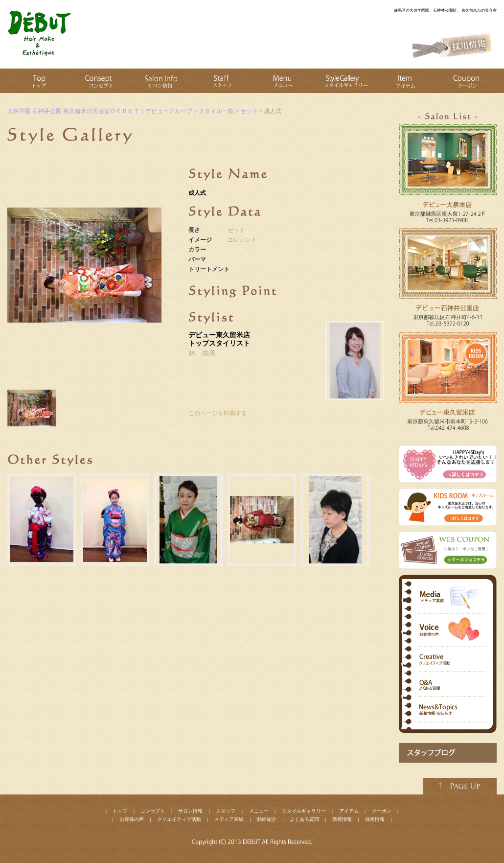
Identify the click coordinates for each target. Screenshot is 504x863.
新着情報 (342, 819)
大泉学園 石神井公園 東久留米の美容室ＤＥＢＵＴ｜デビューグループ (100, 111)
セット (236, 230)
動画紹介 (267, 819)
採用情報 (375, 819)
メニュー (259, 811)
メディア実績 (229, 819)
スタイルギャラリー (304, 811)
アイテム (349, 811)
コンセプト (153, 811)
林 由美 (202, 353)
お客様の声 (132, 819)
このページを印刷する (218, 413)
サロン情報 (190, 811)
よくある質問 (304, 819)
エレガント (242, 240)
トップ (120, 811)
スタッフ (226, 811)
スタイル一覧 (216, 111)
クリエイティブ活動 (179, 819)
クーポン (382, 811)
